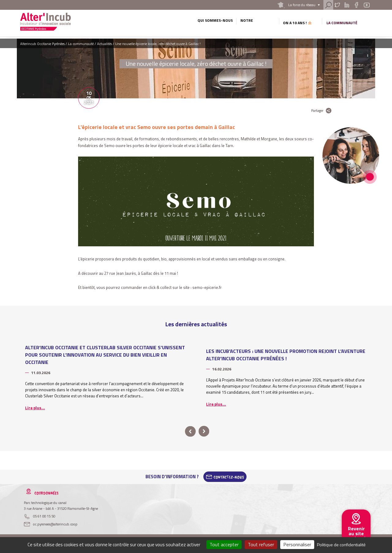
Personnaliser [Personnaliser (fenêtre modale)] (297, 544)
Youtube (367, 5)
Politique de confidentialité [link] (341, 545)
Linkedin (347, 5)
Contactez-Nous (229, 477)
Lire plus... (35, 408)
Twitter (337, 5)
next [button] (204, 432)
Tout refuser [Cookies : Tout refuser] (261, 544)
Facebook (357, 5)
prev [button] (190, 432)
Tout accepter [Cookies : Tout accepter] (224, 544)
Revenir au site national (356, 533)
